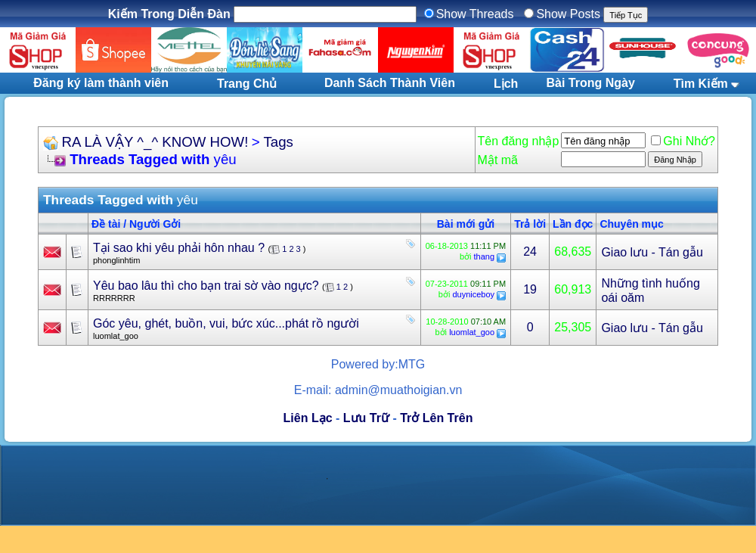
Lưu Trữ (366, 418)
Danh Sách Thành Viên (390, 83)
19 (530, 289)
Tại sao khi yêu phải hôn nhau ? (179, 248)
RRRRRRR (114, 298)
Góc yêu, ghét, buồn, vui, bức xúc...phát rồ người (226, 323)
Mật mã (498, 160)
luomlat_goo (116, 336)
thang (485, 256)
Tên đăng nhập (519, 141)
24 (530, 252)
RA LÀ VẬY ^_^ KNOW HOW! (155, 142)
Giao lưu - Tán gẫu (652, 252)
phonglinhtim (116, 260)
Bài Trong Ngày (591, 83)
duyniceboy (473, 294)
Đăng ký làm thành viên (101, 83)
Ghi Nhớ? (683, 141)
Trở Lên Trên (436, 418)
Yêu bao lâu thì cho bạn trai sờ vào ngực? (206, 286)
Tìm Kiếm (701, 84)
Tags (279, 142)
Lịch (506, 84)
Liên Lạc (308, 418)
